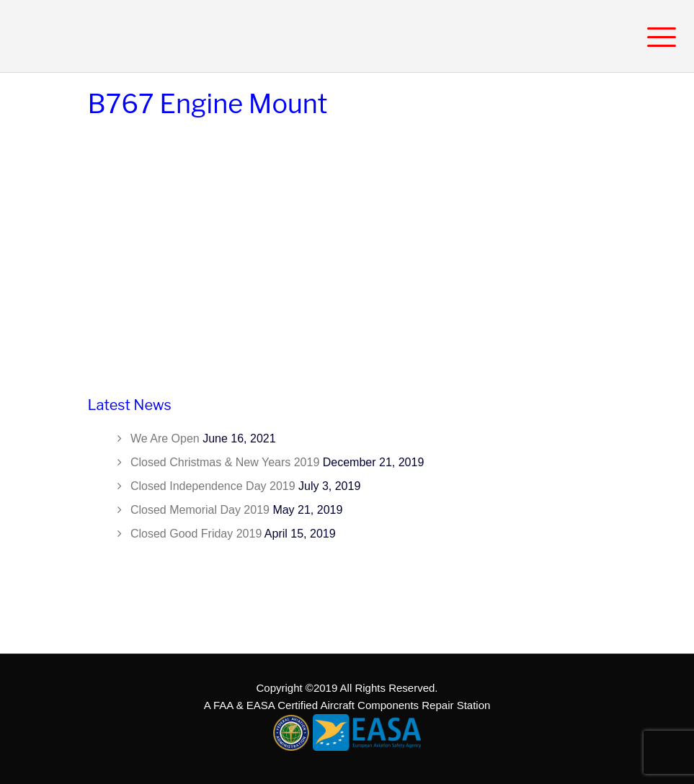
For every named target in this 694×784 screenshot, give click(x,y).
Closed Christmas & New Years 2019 (225, 462)
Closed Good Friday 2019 (196, 534)
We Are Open (165, 438)
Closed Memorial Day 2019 (200, 510)
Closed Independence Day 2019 (213, 486)
